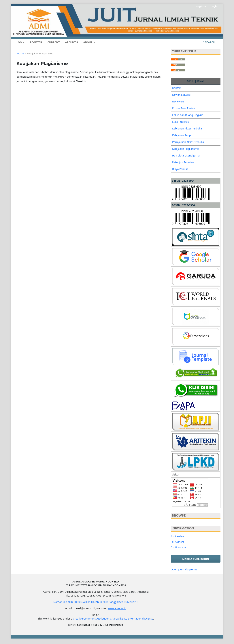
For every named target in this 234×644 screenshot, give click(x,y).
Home (20, 53)
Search (209, 42)
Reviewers (178, 101)
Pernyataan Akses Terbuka (188, 142)
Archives (71, 42)
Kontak (176, 88)
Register (36, 42)
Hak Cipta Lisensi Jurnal (186, 155)
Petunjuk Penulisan (184, 162)
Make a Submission (196, 559)
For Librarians (178, 547)
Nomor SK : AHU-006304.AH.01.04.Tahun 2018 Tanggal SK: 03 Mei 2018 (96, 602)
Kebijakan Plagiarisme (185, 149)
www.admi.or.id (117, 608)
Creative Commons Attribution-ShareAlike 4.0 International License (113, 619)
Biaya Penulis (180, 169)
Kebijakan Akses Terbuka (187, 128)
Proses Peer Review (184, 108)
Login (20, 42)
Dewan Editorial (182, 95)
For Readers (177, 536)
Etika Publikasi (181, 122)
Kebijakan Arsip (182, 135)
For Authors (177, 542)
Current (54, 42)
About (88, 42)
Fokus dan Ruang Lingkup (188, 115)
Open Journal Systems (184, 569)
